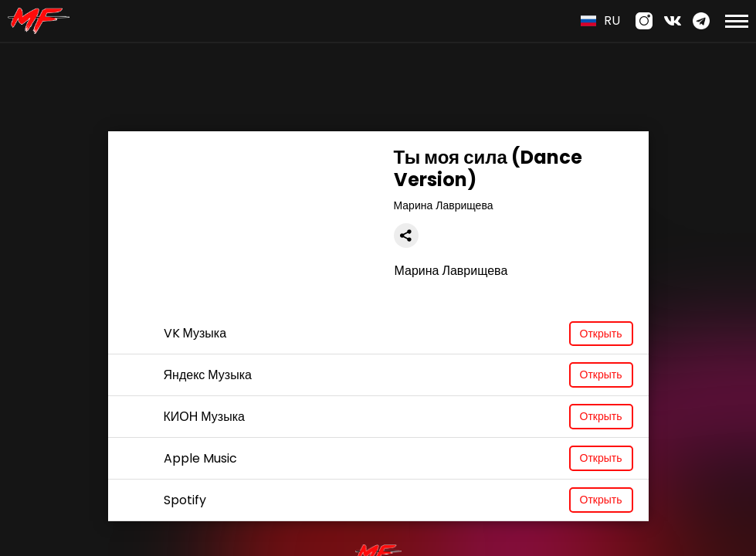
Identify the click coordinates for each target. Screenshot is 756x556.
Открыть (601, 334)
